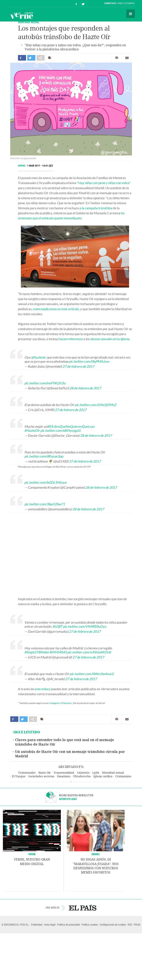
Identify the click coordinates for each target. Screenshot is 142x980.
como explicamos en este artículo (56, 309)
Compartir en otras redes (41, 58)
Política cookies (90, 925)
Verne (22, 15)
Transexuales (27, 773)
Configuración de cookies (113, 925)
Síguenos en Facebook (76, 4)
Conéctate (110, 3)
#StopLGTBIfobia (37, 652)
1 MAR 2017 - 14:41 (40, 166)
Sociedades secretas (41, 776)
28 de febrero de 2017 (85, 388)
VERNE (32, 854)
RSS (130, 925)
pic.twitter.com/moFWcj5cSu (45, 383)
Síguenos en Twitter (83, 4)
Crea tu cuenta (126, 3)
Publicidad (37, 925)
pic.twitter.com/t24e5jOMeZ (96, 405)
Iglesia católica (103, 776)
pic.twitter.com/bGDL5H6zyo (45, 482)
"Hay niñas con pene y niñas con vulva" (104, 183)
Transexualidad (64, 773)
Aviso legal (50, 925)
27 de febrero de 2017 (78, 366)
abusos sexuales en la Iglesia (110, 339)
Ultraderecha (82, 776)
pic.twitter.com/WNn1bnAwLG (92, 674)
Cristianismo (123, 776)
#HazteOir (32, 430)
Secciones (131, 14)
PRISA (137, 925)
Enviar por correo (127, 58)
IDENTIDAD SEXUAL (29, 22)
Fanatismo (64, 776)
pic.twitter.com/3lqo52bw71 (45, 504)
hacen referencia (71, 339)
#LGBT (57, 626)
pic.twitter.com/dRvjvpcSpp (44, 456)
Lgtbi (96, 773)
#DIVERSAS (58, 652)
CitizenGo (83, 773)
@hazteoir (38, 357)
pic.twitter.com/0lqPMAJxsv (89, 361)
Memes (96, 854)
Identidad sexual (113, 773)
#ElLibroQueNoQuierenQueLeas (71, 426)
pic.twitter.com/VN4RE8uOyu (85, 626)
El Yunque (19, 776)
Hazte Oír (45, 773)
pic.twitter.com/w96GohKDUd (89, 652)
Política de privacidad (68, 925)
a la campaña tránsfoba (96, 208)
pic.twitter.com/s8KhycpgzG (60, 430)
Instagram (54, 703)
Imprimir (117, 58)
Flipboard (66, 703)
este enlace (43, 689)
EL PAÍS (83, 908)
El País (19, 3)
